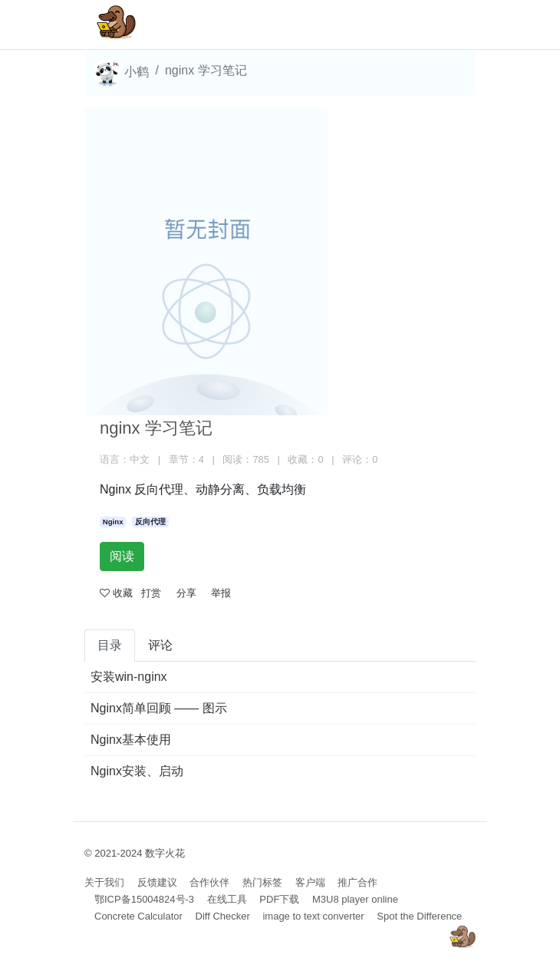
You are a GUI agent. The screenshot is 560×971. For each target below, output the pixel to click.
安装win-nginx (129, 677)
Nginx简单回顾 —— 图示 (159, 708)
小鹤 (121, 73)
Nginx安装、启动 (137, 771)
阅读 (122, 556)
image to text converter (313, 916)
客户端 (310, 882)
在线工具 (227, 899)
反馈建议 (157, 882)
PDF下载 (279, 899)
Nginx (113, 522)
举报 (221, 593)
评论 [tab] (160, 645)
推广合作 (357, 882)
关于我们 (104, 882)
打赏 (151, 593)
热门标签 (262, 882)
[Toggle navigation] (442, 25)
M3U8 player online (355, 899)
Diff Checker (223, 916)
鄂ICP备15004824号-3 (144, 899)
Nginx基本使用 (131, 740)
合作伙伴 (209, 882)
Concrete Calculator (138, 916)
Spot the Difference (419, 916)
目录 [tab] (110, 645)
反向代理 (150, 522)
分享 (186, 593)
